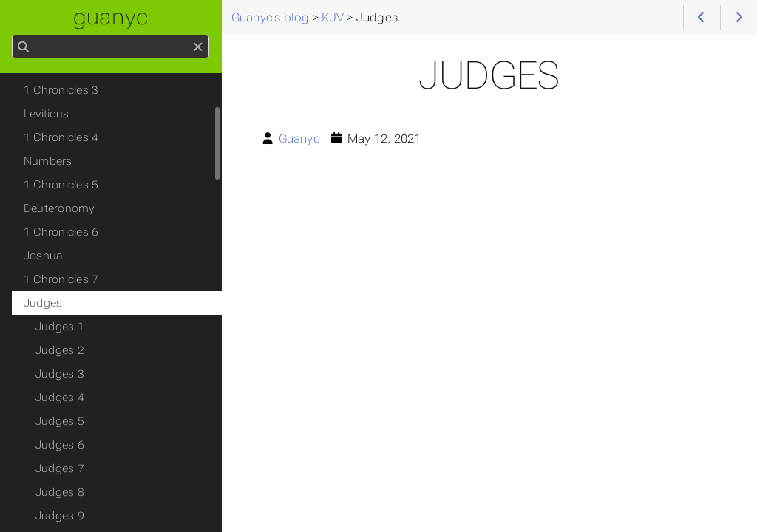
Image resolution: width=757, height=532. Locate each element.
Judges (43, 303)
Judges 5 (60, 421)
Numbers (48, 161)
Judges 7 (60, 468)
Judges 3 (60, 374)
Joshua (43, 256)
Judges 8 (60, 492)
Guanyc (299, 139)
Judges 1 (60, 327)
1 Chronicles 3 (61, 90)
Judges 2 (60, 350)
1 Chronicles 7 (61, 279)
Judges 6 (60, 445)
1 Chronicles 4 (61, 137)
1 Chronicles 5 (61, 185)
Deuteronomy (59, 208)
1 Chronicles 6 (61, 232)
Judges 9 (60, 516)
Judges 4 (60, 398)
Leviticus (46, 114)
